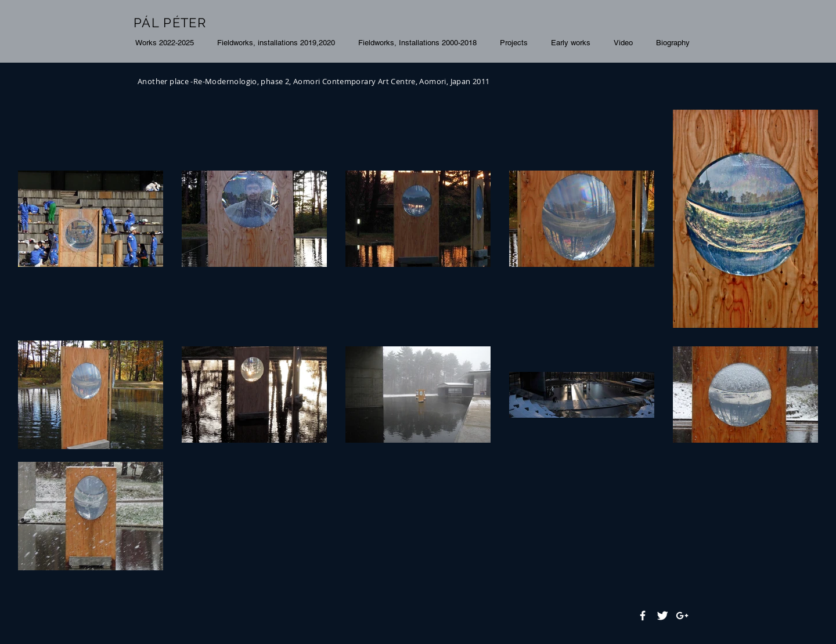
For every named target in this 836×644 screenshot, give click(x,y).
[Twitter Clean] (662, 616)
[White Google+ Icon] (682, 616)
